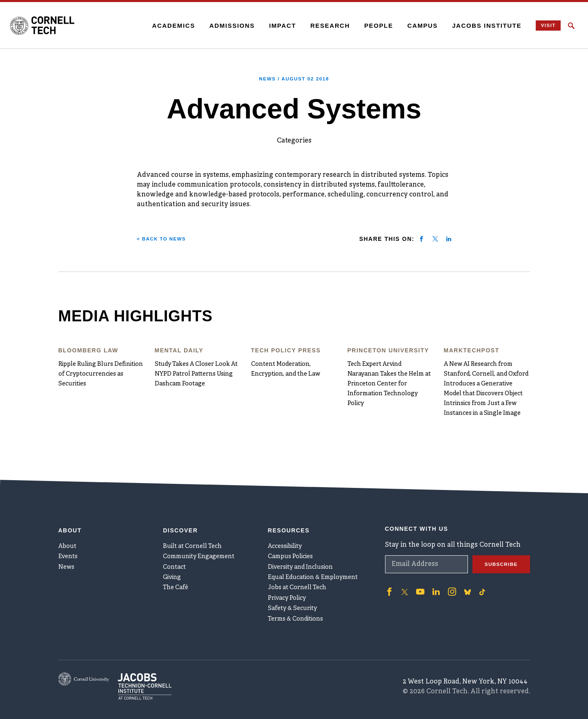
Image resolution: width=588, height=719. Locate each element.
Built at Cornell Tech (196, 525)
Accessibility (288, 525)
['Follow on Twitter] (403, 568)
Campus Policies (294, 539)
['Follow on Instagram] (446, 568)
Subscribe (498, 541)
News (68, 552)
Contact (176, 552)
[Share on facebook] (421, 238)
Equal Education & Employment (319, 565)
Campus (411, 26)
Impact (271, 26)
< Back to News (166, 238)
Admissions (220, 26)
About (69, 525)
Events (69, 539)
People (367, 26)
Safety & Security (296, 606)
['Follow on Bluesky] (461, 568)
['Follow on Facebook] (388, 568)
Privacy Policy (290, 592)
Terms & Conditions (300, 619)
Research (318, 26)
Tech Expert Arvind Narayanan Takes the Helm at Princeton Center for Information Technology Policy (389, 384)
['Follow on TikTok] (476, 568)
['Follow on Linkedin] (432, 568)
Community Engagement (204, 539)
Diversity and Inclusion (306, 552)
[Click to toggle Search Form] (571, 26)
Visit (540, 26)
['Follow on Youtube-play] (418, 568)
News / (294, 78)
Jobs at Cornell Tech (301, 579)
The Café (177, 579)
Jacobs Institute (475, 26)
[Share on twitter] (435, 238)
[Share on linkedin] (449, 238)
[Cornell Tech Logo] (61, 26)
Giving (174, 565)
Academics (162, 26)
